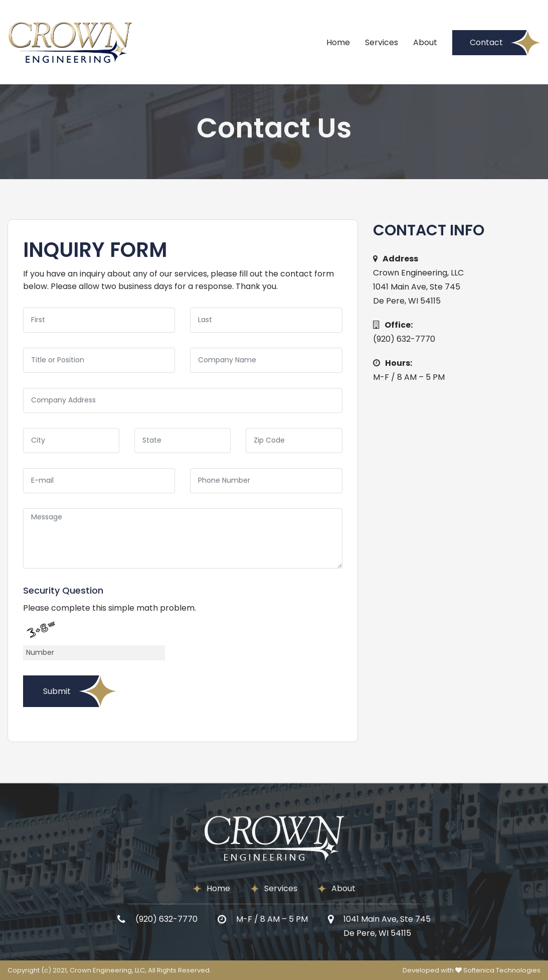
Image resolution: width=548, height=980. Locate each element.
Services (382, 42)
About (425, 42)
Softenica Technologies (502, 970)
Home (338, 42)
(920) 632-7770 (404, 339)
